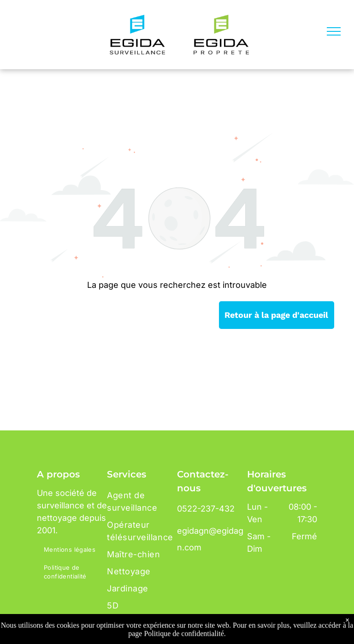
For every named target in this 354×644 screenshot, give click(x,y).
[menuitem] (74, 550)
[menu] (334, 31)
